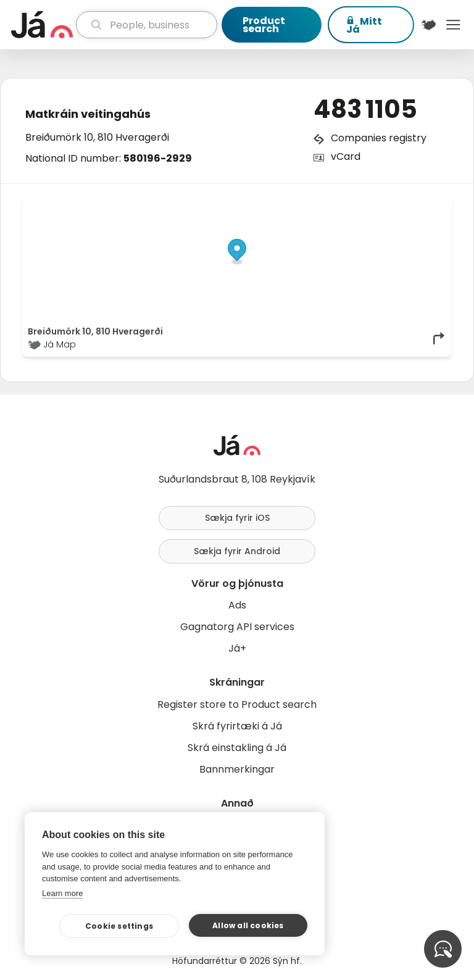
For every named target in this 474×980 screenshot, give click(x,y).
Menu (453, 25)
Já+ (237, 648)
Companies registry (379, 138)
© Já (319, 205)
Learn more (62, 893)
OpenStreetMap (363, 205)
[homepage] (42, 25)
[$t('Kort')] (429, 25)
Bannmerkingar (237, 769)
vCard (346, 156)
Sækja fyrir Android (237, 551)
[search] (147, 25)
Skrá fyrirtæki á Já (237, 726)
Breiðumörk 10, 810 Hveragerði (97, 137)
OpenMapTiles (422, 205)
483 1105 (365, 109)
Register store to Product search (237, 704)
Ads (237, 605)
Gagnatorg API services (237, 627)
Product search (264, 25)
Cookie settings (119, 926)
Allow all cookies (248, 925)
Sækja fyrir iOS (237, 518)
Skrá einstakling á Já (237, 748)
